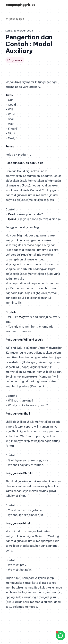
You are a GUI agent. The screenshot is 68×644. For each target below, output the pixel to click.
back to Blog (15, 19)
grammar (15, 60)
